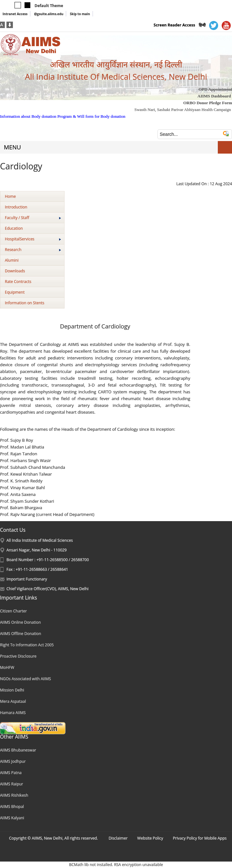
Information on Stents (25, 303)
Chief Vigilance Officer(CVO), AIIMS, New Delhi (47, 589)
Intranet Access (15, 14)
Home (10, 196)
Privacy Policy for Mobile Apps (200, 838)
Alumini (12, 260)
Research (33, 250)
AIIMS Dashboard (214, 96)
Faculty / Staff (33, 218)
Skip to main (80, 14)
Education (14, 228)
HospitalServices (33, 239)
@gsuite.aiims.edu (49, 14)
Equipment (15, 292)
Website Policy (150, 838)
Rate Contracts (18, 282)
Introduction (16, 207)
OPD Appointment (215, 89)
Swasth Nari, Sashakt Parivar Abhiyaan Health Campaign (182, 110)
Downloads (15, 271)
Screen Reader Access (174, 25)
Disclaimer (118, 838)
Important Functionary (27, 579)
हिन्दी (202, 25)
